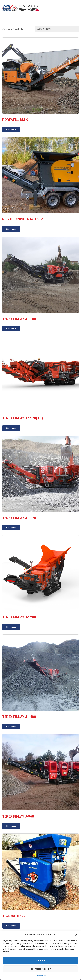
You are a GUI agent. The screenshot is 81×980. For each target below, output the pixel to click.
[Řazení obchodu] (57, 29)
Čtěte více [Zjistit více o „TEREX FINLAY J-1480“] (11, 727)
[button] (76, 935)
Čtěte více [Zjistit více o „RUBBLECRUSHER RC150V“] (11, 229)
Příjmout (40, 961)
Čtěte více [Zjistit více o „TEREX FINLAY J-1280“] (11, 627)
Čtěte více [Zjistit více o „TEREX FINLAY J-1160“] (11, 328)
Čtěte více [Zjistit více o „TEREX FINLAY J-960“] (11, 826)
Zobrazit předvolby (41, 969)
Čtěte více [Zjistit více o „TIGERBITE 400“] (11, 926)
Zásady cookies (39, 976)
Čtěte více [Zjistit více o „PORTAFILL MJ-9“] (11, 129)
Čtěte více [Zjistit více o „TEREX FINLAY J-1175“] (11, 528)
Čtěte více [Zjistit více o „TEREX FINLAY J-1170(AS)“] (11, 428)
